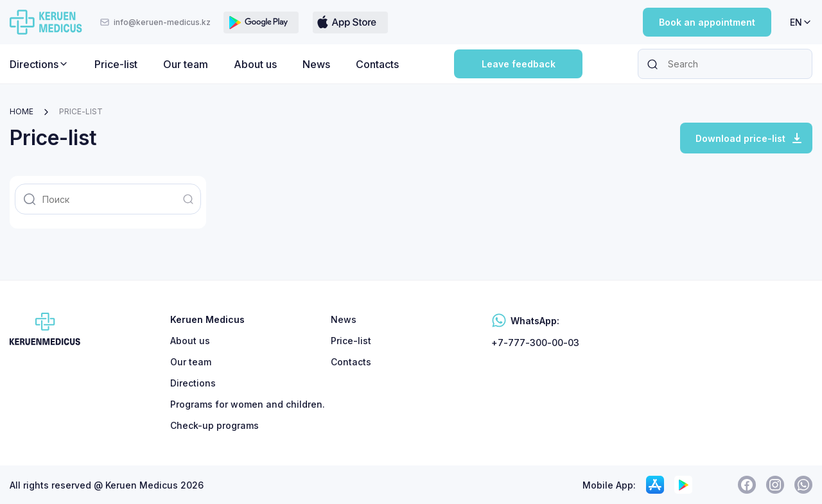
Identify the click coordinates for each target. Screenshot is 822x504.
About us (255, 64)
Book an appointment (707, 22)
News (316, 64)
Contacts (377, 64)
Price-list (116, 64)
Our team (186, 64)
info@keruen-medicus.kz (155, 22)
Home (22, 111)
